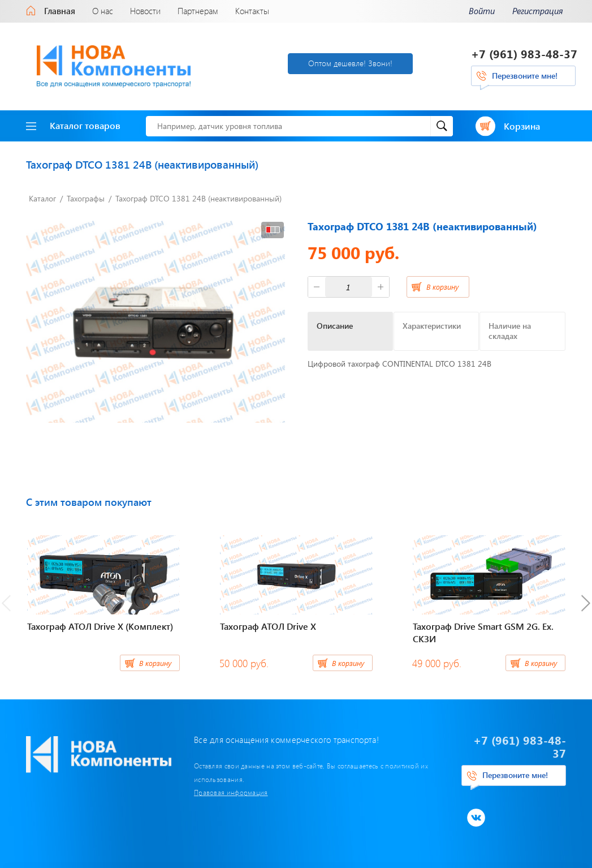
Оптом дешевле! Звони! (350, 63)
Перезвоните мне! (525, 76)
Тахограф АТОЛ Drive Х (268, 626)
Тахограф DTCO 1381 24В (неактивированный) (198, 198)
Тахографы (86, 198)
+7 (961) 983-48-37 (524, 53)
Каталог (42, 198)
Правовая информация (231, 792)
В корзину (442, 287)
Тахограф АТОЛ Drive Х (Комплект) (100, 626)
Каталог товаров (73, 125)
